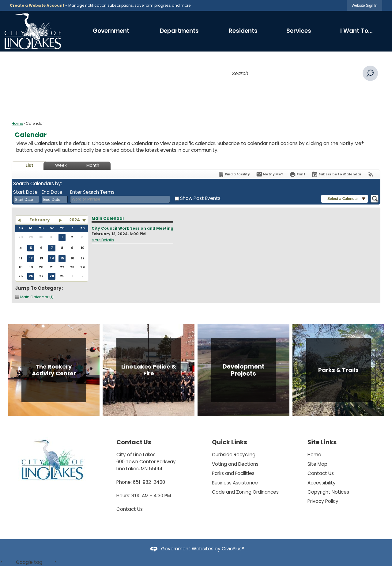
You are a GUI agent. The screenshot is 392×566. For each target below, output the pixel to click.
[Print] (297, 174)
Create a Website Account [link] (37, 5)
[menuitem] (111, 31)
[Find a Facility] (234, 174)
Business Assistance (235, 483)
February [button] (40, 220)
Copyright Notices (328, 492)
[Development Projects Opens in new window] (243, 370)
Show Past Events (200, 198)
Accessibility (322, 483)
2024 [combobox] (75, 220)
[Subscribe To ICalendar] (336, 174)
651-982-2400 (149, 482)
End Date (52, 192)
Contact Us (130, 509)
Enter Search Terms (92, 192)
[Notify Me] (270, 174)
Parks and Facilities (233, 473)
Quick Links (230, 442)
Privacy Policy (323, 501)
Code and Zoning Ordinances (245, 492)
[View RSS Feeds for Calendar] (371, 174)
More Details (103, 240)
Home (17, 123)
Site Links (322, 442)
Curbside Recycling (234, 455)
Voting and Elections (235, 464)
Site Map (317, 464)
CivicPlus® (233, 549)
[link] (364, 5)
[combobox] (26, 199)
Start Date (25, 192)
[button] (370, 73)
